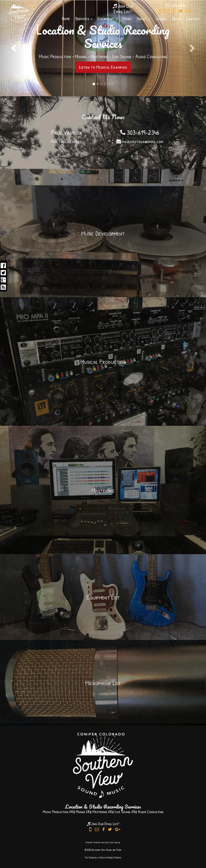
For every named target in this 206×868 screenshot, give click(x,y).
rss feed (109, 842)
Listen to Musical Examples (103, 67)
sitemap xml (99, 842)
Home (66, 18)
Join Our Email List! (103, 824)
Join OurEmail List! (123, 9)
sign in (118, 842)
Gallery (161, 18)
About (144, 18)
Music (127, 18)
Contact (193, 18)
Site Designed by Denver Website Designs (103, 857)
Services (84, 18)
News (176, 18)
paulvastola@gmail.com (140, 141)
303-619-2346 (140, 132)
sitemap (89, 842)
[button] (12, 48)
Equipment (108, 18)
